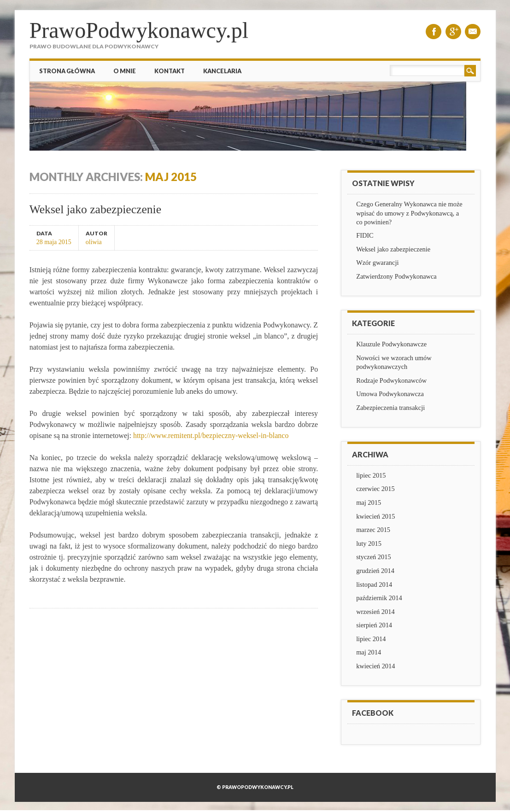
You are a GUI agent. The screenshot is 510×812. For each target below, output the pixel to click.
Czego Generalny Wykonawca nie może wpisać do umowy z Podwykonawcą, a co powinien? (409, 213)
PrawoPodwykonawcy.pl (139, 30)
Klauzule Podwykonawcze (391, 344)
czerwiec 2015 (375, 489)
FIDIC (365, 235)
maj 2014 (369, 652)
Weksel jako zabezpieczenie (95, 209)
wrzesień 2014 (375, 612)
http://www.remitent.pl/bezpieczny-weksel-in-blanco (211, 435)
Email (473, 32)
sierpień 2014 (374, 625)
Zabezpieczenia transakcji (390, 408)
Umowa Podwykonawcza (390, 394)
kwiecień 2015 (375, 516)
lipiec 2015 (371, 475)
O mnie (125, 71)
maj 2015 (369, 502)
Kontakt (170, 71)
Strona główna (67, 71)
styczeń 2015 (374, 557)
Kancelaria (222, 71)
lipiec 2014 (371, 639)
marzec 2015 (373, 530)
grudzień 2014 (375, 571)
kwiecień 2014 (375, 666)
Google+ (453, 32)
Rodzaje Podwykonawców (391, 380)
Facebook (434, 32)
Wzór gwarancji (377, 263)
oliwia (94, 242)
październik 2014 (379, 598)
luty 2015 (369, 543)
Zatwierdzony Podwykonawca (396, 276)
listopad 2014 (374, 584)
